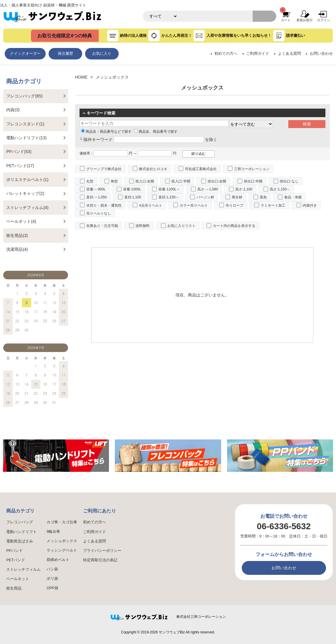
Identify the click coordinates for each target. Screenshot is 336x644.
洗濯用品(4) (17, 249)
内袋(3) (13, 110)
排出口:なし (289, 181)
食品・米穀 (293, 197)
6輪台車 (53, 532)
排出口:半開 (253, 181)
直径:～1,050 (96, 197)
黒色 (263, 197)
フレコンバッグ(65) (24, 96)
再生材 (237, 197)
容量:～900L (96, 189)
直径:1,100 (133, 197)
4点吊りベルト (151, 205)
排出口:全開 (217, 181)
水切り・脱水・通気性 (104, 205)
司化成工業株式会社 (201, 169)
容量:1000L (132, 189)
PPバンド (14, 551)
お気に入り (102, 54)
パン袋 (52, 569)
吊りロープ (234, 205)
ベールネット (18, 579)
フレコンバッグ (20, 522)
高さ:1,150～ (280, 189)
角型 (114, 181)
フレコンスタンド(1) (25, 124)
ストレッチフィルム (23, 570)
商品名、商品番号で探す (156, 132)
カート (286, 20)
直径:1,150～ (169, 197)
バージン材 (205, 197)
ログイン (324, 20)
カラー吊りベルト (194, 205)
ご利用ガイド (258, 54)
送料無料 (143, 226)
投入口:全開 (145, 181)
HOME (81, 77)
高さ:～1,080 (207, 189)
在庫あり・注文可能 (102, 226)
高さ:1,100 (244, 189)
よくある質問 (289, 54)
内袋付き (310, 205)
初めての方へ (226, 54)
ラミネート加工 (273, 205)
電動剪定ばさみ (20, 541)
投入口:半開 (181, 181)
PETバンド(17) (20, 166)
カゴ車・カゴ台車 (62, 522)
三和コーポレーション (252, 169)
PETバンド (16, 560)
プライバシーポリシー (102, 551)
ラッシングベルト (62, 550)
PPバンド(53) (19, 152)
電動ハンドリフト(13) (26, 138)
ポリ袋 (52, 579)
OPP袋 (52, 588)
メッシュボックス (62, 541)
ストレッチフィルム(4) (27, 208)
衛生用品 (14, 588)
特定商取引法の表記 (100, 560)
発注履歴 (65, 54)
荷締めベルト (58, 560)
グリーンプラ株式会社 (104, 169)
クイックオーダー (25, 54)
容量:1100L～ (169, 189)
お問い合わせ (321, 54)
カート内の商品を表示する (234, 226)
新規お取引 (305, 20)
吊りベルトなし (99, 213)
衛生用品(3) (17, 235)
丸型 (90, 181)
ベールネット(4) (21, 221)
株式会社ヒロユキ (153, 169)
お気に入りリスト (181, 226)
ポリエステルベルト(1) (27, 180)
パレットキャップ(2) (25, 193)
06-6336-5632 (284, 526)
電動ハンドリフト (21, 532)
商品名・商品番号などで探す (106, 132)
